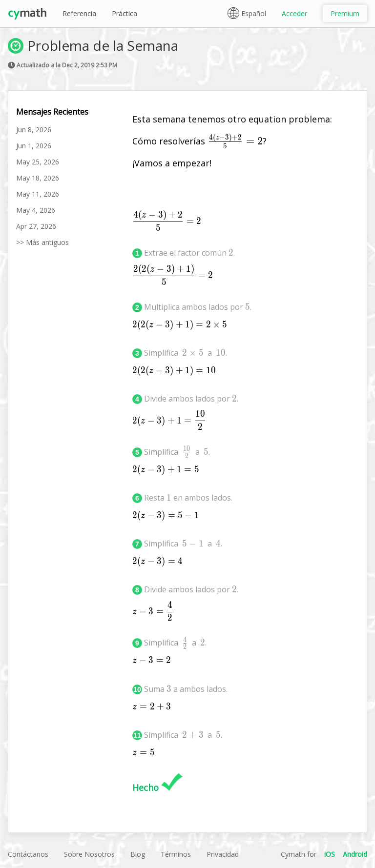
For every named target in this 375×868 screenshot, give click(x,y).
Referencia (79, 13)
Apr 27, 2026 (36, 226)
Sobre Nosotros (89, 854)
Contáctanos (28, 854)
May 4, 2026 (36, 210)
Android (355, 854)
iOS (330, 854)
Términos (176, 854)
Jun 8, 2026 (34, 130)
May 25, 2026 (38, 162)
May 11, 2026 (38, 194)
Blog (138, 854)
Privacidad (223, 854)
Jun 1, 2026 (34, 146)
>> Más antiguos (42, 242)
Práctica (125, 13)
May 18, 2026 (38, 178)
